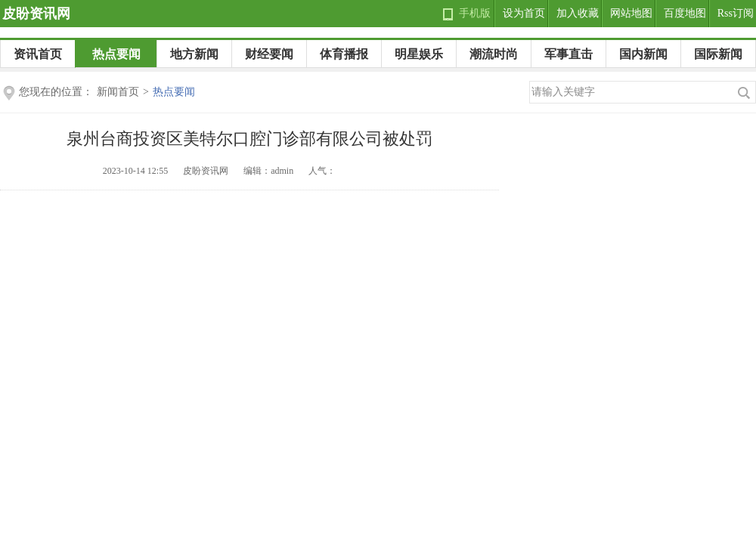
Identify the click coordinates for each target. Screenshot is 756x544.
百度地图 (685, 13)
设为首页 (524, 13)
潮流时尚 (494, 54)
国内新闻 (643, 54)
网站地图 (631, 13)
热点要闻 (116, 54)
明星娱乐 (419, 54)
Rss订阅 (736, 13)
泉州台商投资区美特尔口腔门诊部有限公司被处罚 (249, 139)
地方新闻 (194, 54)
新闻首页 (118, 92)
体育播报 (344, 54)
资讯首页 (38, 54)
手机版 (475, 13)
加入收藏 (578, 13)
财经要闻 (269, 54)
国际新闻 (718, 54)
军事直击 (569, 54)
